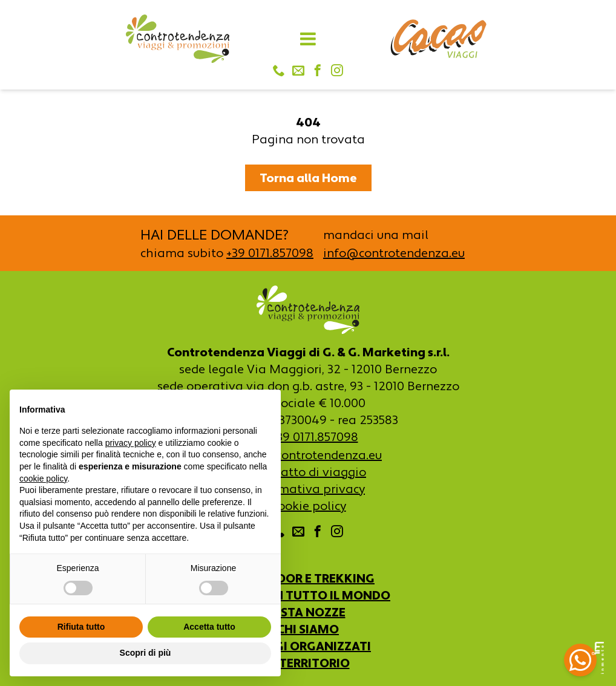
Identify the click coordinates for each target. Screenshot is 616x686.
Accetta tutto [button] (209, 627)
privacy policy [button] (131, 443)
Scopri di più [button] (146, 653)
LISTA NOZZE (308, 612)
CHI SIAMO (308, 629)
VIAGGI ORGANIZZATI (308, 646)
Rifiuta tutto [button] (81, 627)
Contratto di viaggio (308, 472)
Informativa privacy (308, 489)
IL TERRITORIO (308, 663)
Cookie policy (308, 506)
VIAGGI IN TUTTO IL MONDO (308, 595)
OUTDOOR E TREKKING (308, 578)
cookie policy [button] (43, 479)
